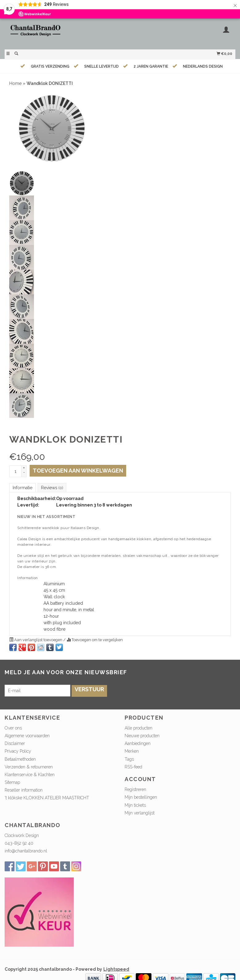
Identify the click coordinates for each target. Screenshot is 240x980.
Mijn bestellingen (141, 797)
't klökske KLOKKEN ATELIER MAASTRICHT (47, 798)
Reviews (52, 488)
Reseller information (24, 790)
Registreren (135, 789)
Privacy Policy (18, 751)
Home (15, 83)
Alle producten (139, 728)
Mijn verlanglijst (140, 813)
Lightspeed (116, 969)
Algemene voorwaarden (27, 736)
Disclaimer (15, 743)
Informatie (23, 488)
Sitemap (12, 782)
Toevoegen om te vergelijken (95, 640)
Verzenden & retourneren (29, 767)
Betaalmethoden (20, 759)
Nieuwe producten (142, 736)
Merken (132, 751)
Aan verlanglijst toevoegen (36, 640)
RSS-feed (133, 767)
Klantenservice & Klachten (30, 775)
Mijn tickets (135, 805)
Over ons (13, 728)
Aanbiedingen (138, 743)
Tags (129, 759)
